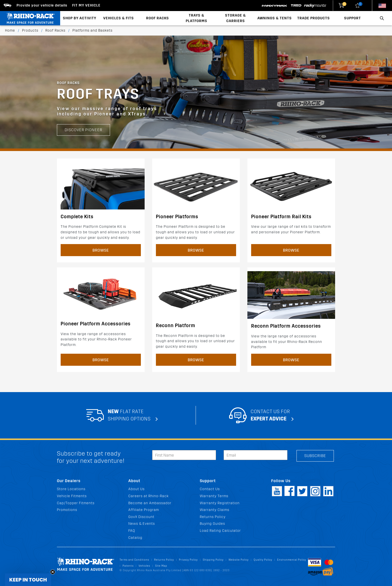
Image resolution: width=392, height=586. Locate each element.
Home (10, 30)
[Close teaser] (53, 572)
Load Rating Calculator (220, 531)
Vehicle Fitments (72, 496)
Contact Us (210, 489)
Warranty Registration (220, 503)
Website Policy (239, 560)
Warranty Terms (214, 496)
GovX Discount (141, 517)
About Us (136, 489)
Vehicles (144, 566)
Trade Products (314, 18)
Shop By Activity (80, 18)
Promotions (67, 510)
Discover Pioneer (83, 113)
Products (30, 30)
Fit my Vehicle (86, 5)
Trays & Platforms (197, 18)
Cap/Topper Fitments (76, 503)
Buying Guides (212, 524)
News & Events (142, 524)
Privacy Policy (188, 560)
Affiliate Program (144, 510)
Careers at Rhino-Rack (149, 496)
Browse (101, 250)
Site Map (161, 566)
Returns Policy (213, 517)
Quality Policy (263, 560)
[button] (28, 580)
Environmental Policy (292, 560)
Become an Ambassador (150, 503)
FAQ (132, 531)
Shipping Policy (213, 560)
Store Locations (71, 489)
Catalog (135, 538)
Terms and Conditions (134, 560)
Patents (128, 566)
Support (353, 18)
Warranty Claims (215, 510)
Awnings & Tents (275, 18)
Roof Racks (158, 18)
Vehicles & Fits (119, 18)
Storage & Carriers (235, 18)
